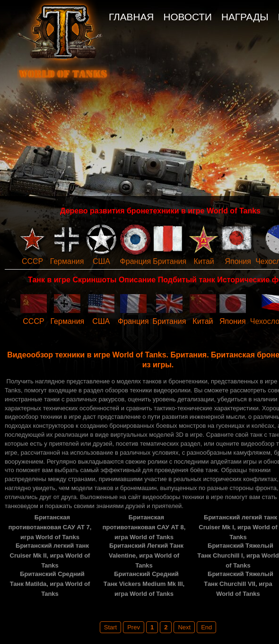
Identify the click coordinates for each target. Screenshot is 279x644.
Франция (136, 261)
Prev (134, 627)
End (206, 627)
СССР (32, 261)
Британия (170, 261)
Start (110, 627)
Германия (67, 261)
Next (184, 627)
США (101, 261)
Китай (204, 261)
